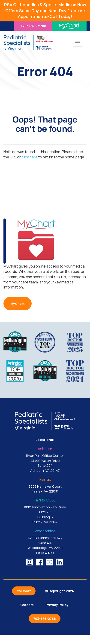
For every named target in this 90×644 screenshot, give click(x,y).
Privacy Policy (57, 605)
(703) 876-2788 (34, 26)
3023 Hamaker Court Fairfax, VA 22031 (45, 486)
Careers (27, 605)
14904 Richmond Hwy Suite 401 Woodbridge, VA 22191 (45, 540)
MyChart (18, 304)
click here (30, 157)
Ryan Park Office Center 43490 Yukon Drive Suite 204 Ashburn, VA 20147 (45, 460)
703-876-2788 (45, 619)
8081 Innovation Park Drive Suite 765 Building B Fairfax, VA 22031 (45, 511)
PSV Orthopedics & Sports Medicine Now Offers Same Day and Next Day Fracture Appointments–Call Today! (45, 10)
